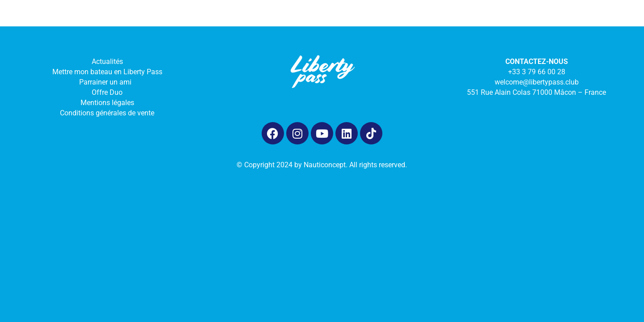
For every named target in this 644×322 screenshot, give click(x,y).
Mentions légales (107, 103)
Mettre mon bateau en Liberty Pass (107, 72)
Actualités (107, 61)
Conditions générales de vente (107, 113)
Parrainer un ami (107, 82)
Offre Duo (107, 92)
